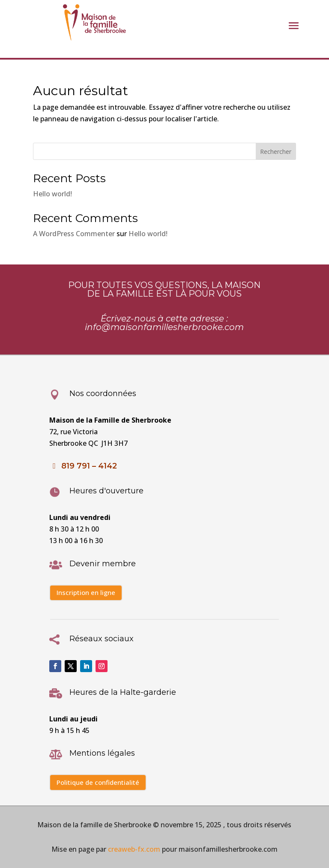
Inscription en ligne (86, 592)
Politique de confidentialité (98, 782)
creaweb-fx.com (133, 849)
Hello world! (52, 194)
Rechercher (276, 152)
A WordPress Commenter (74, 234)
